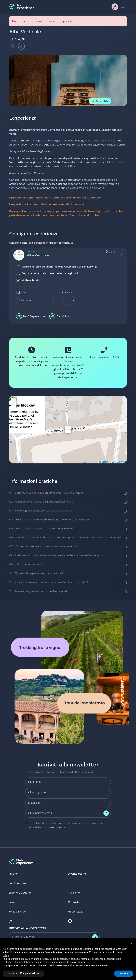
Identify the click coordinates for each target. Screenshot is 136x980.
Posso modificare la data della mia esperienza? (41, 528)
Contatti (73, 902)
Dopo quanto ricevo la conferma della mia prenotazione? (47, 493)
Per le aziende (17, 912)
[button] (68, 430)
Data (24, 292)
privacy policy (56, 827)
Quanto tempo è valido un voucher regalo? (38, 591)
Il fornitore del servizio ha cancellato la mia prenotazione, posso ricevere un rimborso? (65, 537)
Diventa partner (78, 874)
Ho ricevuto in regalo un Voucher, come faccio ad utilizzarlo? (49, 582)
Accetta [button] (124, 973)
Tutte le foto (100, 101)
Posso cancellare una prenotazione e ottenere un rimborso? (50, 520)
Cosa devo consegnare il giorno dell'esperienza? (42, 502)
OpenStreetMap (119, 462)
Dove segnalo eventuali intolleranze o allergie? (41, 511)
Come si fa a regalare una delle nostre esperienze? (43, 546)
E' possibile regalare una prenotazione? (36, 573)
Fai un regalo (76, 912)
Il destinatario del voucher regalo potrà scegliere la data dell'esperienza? (57, 555)
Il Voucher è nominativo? (28, 564)
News (12, 902)
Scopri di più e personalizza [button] (24, 973)
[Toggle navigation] (123, 6)
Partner (13, 874)
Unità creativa (17, 883)
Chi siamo (74, 893)
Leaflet (104, 462)
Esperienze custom (20, 893)
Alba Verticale (38, 255)
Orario (71, 292)
